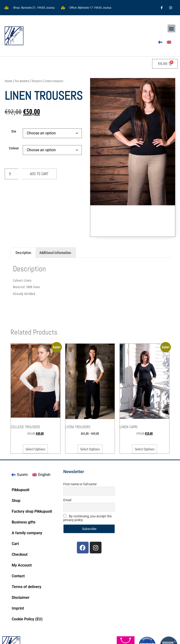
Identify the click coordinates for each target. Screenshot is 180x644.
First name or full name (80, 458)
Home (9, 81)
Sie (14, 132)
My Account (22, 539)
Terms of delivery (26, 560)
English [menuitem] (44, 448)
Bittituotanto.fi (161, 637)
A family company (27, 506)
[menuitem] (160, 42)
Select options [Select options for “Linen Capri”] (145, 422)
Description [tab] (23, 226)
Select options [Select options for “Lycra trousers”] (90, 422)
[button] (171, 28)
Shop (16, 474)
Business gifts (24, 496)
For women (22, 81)
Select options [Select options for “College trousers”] (35, 422)
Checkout (20, 528)
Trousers (37, 81)
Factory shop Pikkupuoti (32, 485)
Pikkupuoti (21, 463)
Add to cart (39, 174)
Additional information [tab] (55, 226)
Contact (18, 550)
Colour (14, 148)
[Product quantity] (11, 174)
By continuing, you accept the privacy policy (87, 492)
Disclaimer (21, 571)
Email (67, 474)
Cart (15, 517)
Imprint (18, 582)
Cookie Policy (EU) (27, 593)
